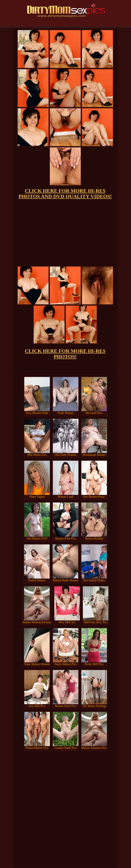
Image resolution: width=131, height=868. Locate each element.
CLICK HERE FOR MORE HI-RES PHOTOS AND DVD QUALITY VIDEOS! (65, 194)
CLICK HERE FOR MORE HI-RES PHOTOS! (65, 354)
